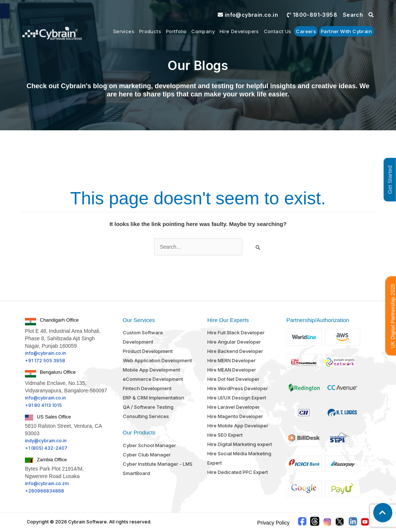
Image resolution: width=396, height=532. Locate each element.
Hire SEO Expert (225, 435)
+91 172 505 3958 (45, 361)
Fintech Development (147, 388)
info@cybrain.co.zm (47, 483)
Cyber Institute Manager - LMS (158, 464)
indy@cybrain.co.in (46, 441)
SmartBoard (136, 473)
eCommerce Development (153, 379)
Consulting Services (146, 416)
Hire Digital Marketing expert (240, 444)
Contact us (278, 31)
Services (124, 31)
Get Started (390, 180)
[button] (383, 513)
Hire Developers (239, 31)
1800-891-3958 (312, 15)
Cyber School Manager (149, 445)
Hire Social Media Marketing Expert (239, 458)
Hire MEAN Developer (232, 370)
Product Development (148, 351)
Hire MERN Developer (231, 360)
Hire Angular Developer (234, 342)
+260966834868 (44, 491)
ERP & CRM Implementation (154, 398)
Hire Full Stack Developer (236, 332)
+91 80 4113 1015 (43, 405)
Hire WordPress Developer (238, 388)
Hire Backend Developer (235, 351)
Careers (306, 31)
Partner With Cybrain (346, 31)
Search (358, 15)
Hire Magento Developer (235, 416)
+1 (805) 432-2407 (46, 448)
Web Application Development (157, 360)
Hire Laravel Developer (234, 407)
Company (203, 31)
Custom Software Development (143, 337)
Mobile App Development (151, 370)
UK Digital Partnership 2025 (393, 316)
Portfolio (176, 31)
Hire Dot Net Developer (233, 379)
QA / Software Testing (148, 407)
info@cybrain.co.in (248, 15)
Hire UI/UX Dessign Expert (237, 398)
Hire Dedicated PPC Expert (238, 472)
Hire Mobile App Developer (238, 426)
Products (150, 31)
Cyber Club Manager (147, 455)
